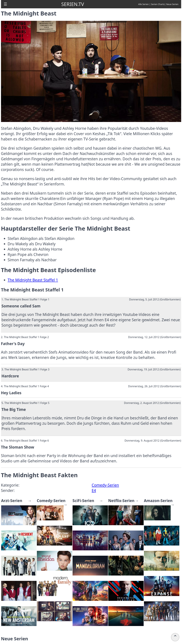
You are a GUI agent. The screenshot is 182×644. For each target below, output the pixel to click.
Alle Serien (143, 4)
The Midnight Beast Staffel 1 (33, 280)
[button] (5, 4)
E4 (94, 490)
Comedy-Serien (105, 485)
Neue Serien (172, 4)
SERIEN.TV (73, 4)
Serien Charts (158, 4)
